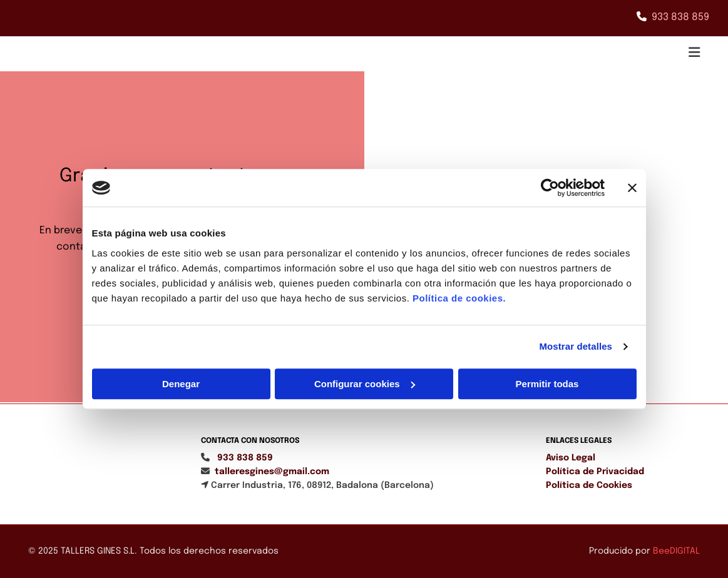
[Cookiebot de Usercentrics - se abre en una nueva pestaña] (550, 188)
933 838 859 (680, 17)
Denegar (181, 384)
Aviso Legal (571, 458)
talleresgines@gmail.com (272, 472)
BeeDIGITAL (676, 551)
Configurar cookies (365, 384)
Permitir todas (547, 384)
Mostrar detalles (576, 346)
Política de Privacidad (595, 472)
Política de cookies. (459, 298)
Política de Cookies (589, 485)
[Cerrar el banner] (632, 188)
